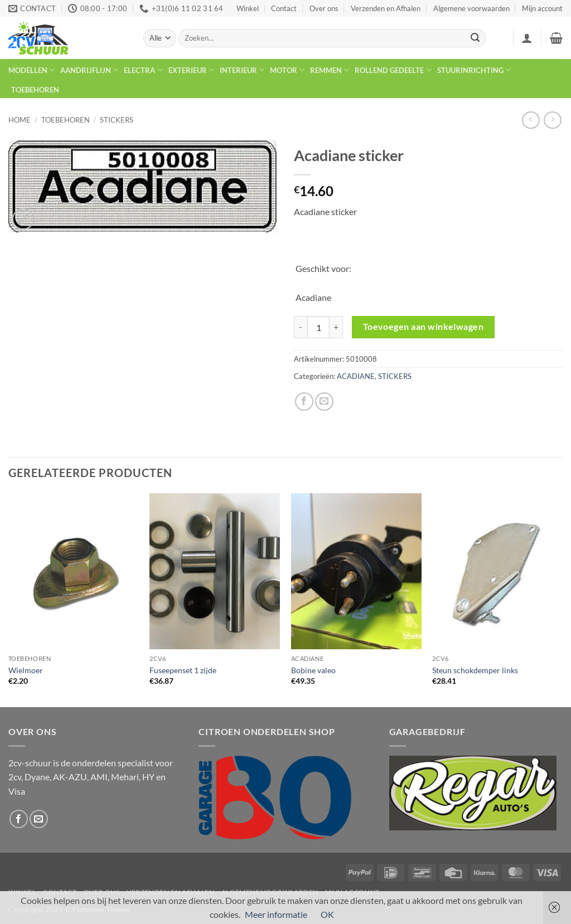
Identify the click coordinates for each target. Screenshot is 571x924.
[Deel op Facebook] (304, 402)
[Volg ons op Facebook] (19, 819)
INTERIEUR (242, 70)
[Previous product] (552, 120)
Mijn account (542, 8)
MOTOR (287, 70)
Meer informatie (276, 914)
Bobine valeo (313, 670)
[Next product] (531, 120)
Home (20, 120)
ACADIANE (356, 376)
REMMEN (330, 70)
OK (327, 914)
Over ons (324, 8)
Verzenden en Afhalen (386, 8)
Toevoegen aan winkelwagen (424, 327)
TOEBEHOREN (35, 90)
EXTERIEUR (191, 70)
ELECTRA (143, 70)
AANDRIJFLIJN (89, 70)
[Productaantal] (318, 327)
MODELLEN (32, 70)
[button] (527, 38)
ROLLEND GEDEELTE (393, 70)
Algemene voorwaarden (471, 8)
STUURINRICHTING (474, 70)
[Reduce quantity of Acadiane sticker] (301, 327)
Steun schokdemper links (475, 670)
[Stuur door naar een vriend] (324, 402)
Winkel (248, 8)
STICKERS (117, 120)
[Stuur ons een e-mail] (39, 819)
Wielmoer (26, 670)
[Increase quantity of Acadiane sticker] (336, 327)
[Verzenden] (475, 38)
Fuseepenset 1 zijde (183, 670)
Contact (284, 8)
